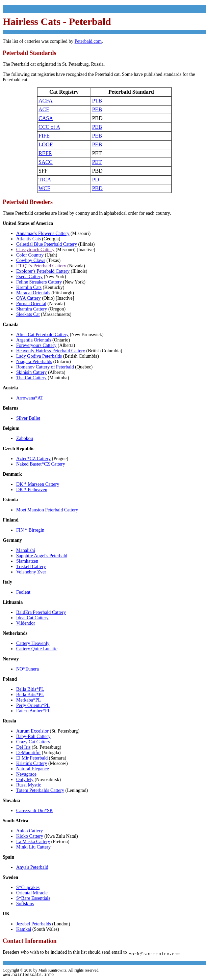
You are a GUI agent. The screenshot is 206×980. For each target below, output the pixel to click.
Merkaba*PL (29, 700)
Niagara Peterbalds (34, 362)
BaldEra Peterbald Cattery (41, 612)
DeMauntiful (28, 753)
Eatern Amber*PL (33, 711)
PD (96, 180)
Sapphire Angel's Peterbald (42, 556)
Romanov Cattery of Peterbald (45, 367)
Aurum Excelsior (32, 731)
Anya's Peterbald (32, 867)
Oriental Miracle (32, 893)
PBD (97, 188)
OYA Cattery (29, 298)
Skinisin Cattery (32, 372)
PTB (97, 101)
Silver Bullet (28, 418)
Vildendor (26, 623)
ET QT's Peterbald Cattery (41, 266)
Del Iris (23, 747)
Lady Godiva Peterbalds (39, 356)
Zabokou (25, 438)
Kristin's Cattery (32, 763)
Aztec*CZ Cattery (33, 459)
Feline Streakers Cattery (39, 282)
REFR (45, 153)
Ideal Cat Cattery (32, 618)
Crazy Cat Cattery (33, 742)
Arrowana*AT (30, 398)
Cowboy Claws (31, 260)
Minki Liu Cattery (33, 847)
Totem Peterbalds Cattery (40, 790)
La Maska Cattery (33, 842)
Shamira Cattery (32, 309)
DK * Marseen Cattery (38, 484)
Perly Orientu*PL (33, 705)
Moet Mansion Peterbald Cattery (47, 510)
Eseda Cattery (29, 277)
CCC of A (49, 127)
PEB (97, 109)
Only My (25, 780)
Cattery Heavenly (33, 643)
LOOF (46, 144)
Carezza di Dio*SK (35, 811)
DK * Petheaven (32, 490)
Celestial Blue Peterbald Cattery (47, 244)
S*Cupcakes (28, 887)
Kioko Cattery (30, 836)
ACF (44, 109)
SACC (46, 162)
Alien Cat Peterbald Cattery (42, 335)
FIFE (44, 136)
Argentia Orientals (34, 340)
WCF (44, 188)
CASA (46, 118)
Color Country (30, 255)
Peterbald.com (88, 41)
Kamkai (24, 929)
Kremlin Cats (29, 287)
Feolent (23, 592)
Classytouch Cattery (35, 250)
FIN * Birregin (30, 530)
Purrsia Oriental (31, 304)
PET (97, 162)
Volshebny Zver (31, 572)
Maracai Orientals (33, 293)
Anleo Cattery (30, 831)
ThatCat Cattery (31, 378)
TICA (45, 180)
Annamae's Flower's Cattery (43, 233)
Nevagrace (26, 774)
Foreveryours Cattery (36, 345)
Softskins (25, 904)
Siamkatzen (27, 561)
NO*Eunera (28, 669)
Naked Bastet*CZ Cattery (41, 464)
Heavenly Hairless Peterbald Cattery (51, 351)
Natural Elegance (33, 769)
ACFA (46, 101)
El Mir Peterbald (32, 758)
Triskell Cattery (31, 567)
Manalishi (26, 550)
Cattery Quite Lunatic (37, 649)
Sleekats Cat (28, 314)
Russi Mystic (29, 785)
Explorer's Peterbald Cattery (43, 271)
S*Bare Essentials (33, 898)
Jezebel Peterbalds (34, 924)
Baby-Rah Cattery (33, 736)
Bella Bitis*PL (30, 689)
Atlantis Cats (29, 239)
